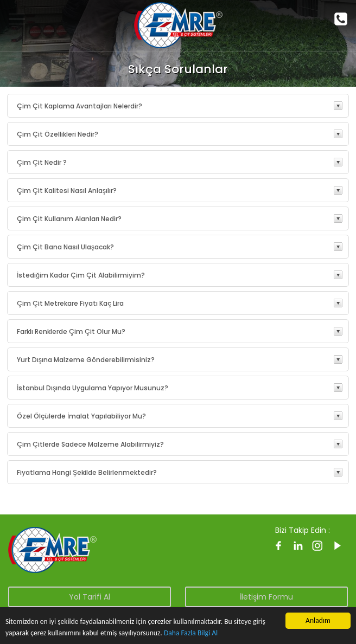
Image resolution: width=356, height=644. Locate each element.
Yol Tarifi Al (90, 597)
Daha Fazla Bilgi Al (191, 633)
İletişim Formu (266, 597)
